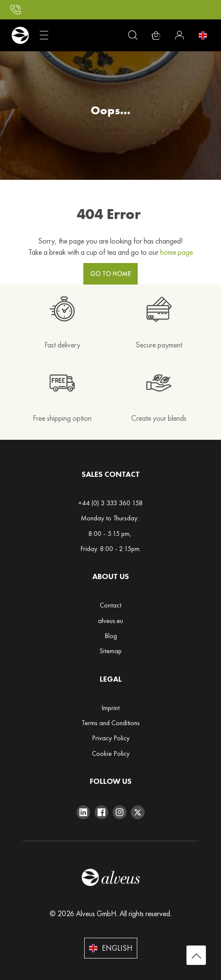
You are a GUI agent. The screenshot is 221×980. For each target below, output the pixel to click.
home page (177, 252)
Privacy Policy (111, 738)
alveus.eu (110, 621)
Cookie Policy (111, 753)
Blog (111, 636)
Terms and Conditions (111, 723)
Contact (110, 605)
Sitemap (110, 651)
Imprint (110, 708)
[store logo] (20, 35)
